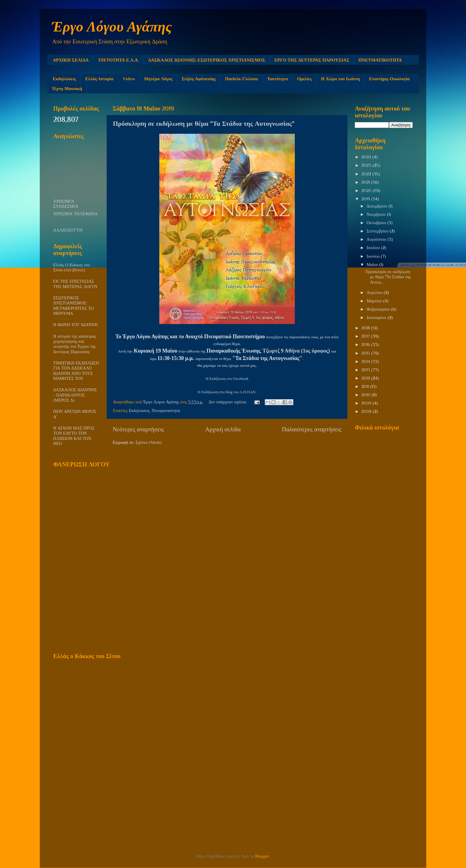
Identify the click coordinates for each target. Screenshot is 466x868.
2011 (366, 386)
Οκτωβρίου (377, 223)
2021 (366, 182)
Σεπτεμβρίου (378, 231)
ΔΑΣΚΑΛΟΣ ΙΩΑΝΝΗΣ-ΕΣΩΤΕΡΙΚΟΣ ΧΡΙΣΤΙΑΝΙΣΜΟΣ (207, 60)
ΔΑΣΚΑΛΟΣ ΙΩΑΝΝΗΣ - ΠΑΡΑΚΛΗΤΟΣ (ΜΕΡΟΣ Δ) (75, 395)
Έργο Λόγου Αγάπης (112, 27)
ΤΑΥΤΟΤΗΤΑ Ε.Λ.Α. (118, 60)
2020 (367, 191)
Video (129, 79)
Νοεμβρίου (377, 214)
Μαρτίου (375, 301)
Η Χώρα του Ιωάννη (340, 79)
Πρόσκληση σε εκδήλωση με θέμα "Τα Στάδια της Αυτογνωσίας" (204, 124)
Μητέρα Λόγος (158, 79)
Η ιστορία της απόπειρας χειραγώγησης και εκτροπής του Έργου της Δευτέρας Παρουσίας (75, 344)
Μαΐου (373, 265)
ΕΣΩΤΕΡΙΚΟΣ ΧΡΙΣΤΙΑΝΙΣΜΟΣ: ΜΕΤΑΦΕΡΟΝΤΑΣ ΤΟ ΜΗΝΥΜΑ (73, 306)
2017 (366, 336)
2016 (366, 345)
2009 (367, 403)
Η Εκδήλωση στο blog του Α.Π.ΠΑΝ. (227, 392)
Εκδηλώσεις (64, 79)
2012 (366, 378)
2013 (366, 370)
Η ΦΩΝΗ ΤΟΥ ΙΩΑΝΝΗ (75, 325)
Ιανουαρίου (377, 317)
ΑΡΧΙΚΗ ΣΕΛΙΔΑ (71, 60)
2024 (367, 157)
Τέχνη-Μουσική (67, 88)
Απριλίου (375, 293)
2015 (366, 353)
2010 (366, 395)
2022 (367, 174)
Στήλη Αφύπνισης (199, 79)
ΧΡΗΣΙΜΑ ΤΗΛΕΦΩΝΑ (75, 214)
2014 (366, 361)
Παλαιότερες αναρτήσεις (312, 429)
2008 (367, 411)
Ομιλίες (305, 79)
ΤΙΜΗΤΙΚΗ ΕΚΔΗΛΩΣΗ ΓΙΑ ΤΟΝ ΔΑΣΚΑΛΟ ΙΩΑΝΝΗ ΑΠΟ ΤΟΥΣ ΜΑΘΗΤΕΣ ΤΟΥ (76, 371)
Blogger (262, 856)
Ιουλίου (374, 248)
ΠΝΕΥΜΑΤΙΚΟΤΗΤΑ (380, 60)
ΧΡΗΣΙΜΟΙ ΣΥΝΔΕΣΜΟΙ (66, 204)
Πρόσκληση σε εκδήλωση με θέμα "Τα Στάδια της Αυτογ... (388, 277)
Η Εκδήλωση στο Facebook (227, 379)
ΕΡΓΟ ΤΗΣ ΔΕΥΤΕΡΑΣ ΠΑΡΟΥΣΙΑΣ (312, 60)
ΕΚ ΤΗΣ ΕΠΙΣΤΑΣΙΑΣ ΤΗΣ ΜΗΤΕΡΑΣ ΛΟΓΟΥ (75, 284)
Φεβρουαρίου (379, 309)
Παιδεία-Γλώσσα (241, 79)
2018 (366, 328)
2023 (367, 165)
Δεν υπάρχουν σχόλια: (228, 402)
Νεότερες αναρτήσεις (138, 429)
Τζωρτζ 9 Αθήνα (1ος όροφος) (296, 351)
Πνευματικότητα (166, 411)
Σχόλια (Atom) (149, 442)
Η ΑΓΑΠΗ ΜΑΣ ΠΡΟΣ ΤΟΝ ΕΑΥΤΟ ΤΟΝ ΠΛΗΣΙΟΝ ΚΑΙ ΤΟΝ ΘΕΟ (74, 436)
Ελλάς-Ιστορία (99, 79)
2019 (366, 199)
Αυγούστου (377, 239)
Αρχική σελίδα (223, 429)
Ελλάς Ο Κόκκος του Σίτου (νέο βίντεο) (71, 267)
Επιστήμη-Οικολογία (389, 79)
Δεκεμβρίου (378, 206)
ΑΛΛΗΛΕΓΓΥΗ (68, 230)
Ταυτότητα (278, 79)
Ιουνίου (374, 256)
